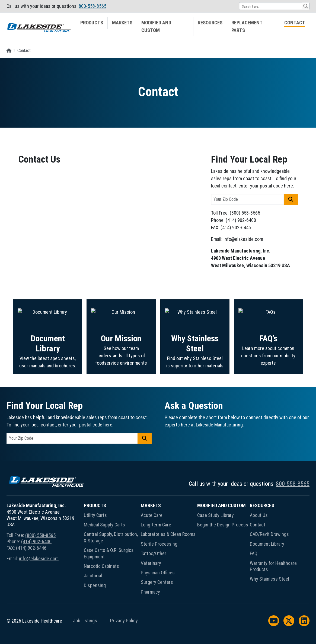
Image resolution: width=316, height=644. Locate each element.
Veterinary (151, 563)
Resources (210, 23)
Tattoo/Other (154, 553)
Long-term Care (156, 525)
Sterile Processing (159, 544)
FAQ (254, 553)
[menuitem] (92, 27)
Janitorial (93, 576)
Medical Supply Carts (104, 525)
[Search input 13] (271, 6)
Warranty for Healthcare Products (273, 566)
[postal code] (248, 199)
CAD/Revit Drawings (269, 534)
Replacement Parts (247, 27)
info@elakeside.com (39, 559)
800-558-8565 (92, 6)
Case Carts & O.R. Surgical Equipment (109, 553)
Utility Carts (95, 515)
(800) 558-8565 (40, 535)
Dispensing (95, 585)
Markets (122, 23)
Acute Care (152, 515)
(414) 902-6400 (36, 541)
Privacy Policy (124, 621)
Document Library (267, 544)
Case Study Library (216, 515)
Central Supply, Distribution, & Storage (111, 537)
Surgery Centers (157, 582)
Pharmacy (150, 592)
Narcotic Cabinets (101, 566)
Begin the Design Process (223, 525)
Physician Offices (158, 573)
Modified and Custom (156, 27)
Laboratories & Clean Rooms (168, 534)
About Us (259, 515)
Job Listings (85, 621)
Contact (295, 23)
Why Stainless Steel (269, 579)
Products (92, 23)
